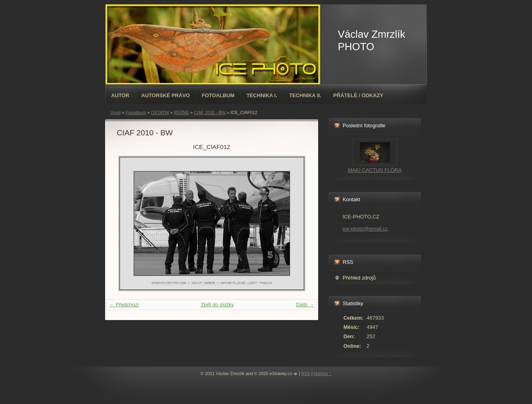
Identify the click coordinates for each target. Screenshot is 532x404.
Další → (305, 305)
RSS (306, 373)
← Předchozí (124, 305)
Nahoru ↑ (323, 373)
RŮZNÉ (182, 112)
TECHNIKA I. (262, 95)
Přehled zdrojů (359, 278)
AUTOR (120, 95)
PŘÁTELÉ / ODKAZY (358, 95)
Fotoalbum (218, 95)
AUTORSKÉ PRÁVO (165, 95)
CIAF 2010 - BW (210, 112)
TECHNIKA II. (305, 95)
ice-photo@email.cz (365, 229)
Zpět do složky (217, 305)
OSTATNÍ (160, 112)
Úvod (115, 112)
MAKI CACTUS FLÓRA (375, 170)
